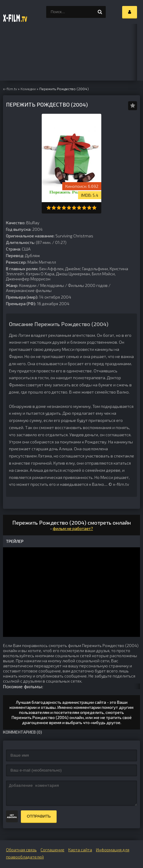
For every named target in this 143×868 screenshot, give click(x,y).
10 (94, 208)
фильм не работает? (73, 528)
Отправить (39, 816)
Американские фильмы (29, 290)
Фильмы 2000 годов (88, 285)
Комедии (28, 285)
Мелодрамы (52, 285)
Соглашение (52, 850)
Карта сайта (80, 850)
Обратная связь (21, 850)
